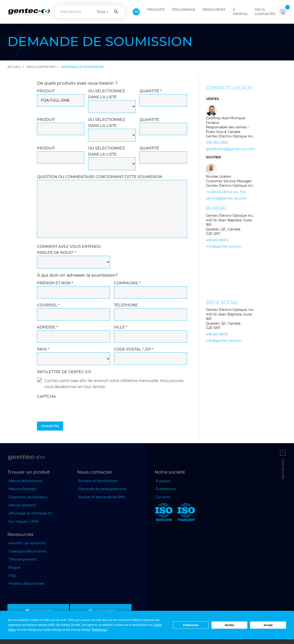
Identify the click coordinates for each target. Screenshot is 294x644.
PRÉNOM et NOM (55, 283)
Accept (268, 625)
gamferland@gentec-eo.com (230, 149)
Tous (101, 12)
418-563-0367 (217, 143)
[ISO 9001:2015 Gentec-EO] (164, 513)
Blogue (15, 568)
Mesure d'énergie (23, 489)
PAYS (43, 349)
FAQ (12, 576)
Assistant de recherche (27, 543)
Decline (229, 625)
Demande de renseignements (102, 489)
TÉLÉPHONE (126, 305)
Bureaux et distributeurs (98, 481)
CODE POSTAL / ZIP (134, 349)
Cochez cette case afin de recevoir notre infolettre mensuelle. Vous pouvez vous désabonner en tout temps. (114, 384)
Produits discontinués (26, 584)
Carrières (163, 497)
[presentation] (72, 420)
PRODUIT (46, 91)
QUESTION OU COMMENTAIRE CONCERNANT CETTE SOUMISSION (100, 177)
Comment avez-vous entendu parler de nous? (69, 250)
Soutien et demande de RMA (102, 497)
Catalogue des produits (28, 551)
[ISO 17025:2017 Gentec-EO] (186, 513)
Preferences (191, 625)
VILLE (121, 327)
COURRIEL (48, 305)
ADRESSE (47, 327)
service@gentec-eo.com (226, 198)
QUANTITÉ (150, 91)
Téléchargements (23, 559)
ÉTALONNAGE (184, 10)
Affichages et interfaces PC (31, 513)
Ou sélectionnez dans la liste (107, 94)
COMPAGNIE (127, 283)
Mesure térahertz (22, 505)
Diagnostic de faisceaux (28, 497)
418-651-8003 (217, 240)
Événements (166, 489)
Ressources (214, 10)
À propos (240, 12)
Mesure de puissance (25, 481)
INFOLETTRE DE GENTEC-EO (64, 372)
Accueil (14, 67)
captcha (46, 397)
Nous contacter (265, 12)
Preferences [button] (99, 630)
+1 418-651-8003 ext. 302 (226, 192)
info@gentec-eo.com (224, 246)
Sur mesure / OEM (23, 521)
